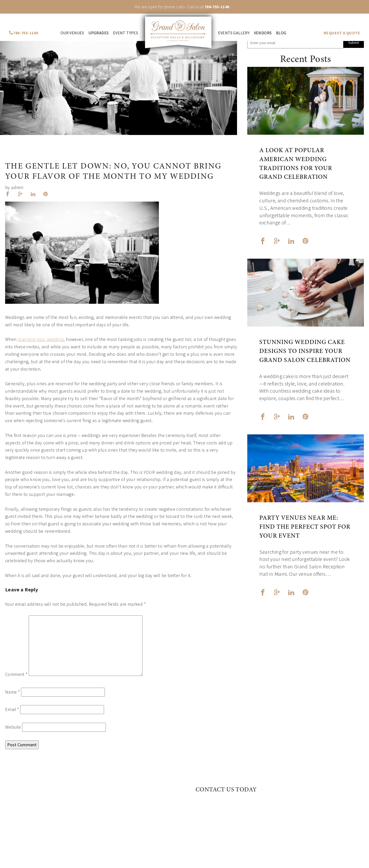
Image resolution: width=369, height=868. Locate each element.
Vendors (263, 33)
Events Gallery (234, 33)
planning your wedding (41, 339)
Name (12, 692)
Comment (16, 674)
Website (13, 727)
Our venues (72, 33)
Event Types (126, 33)
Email (12, 709)
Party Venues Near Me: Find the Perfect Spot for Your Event (305, 527)
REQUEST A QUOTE (342, 33)
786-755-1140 (217, 7)
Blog (281, 33)
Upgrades (99, 33)
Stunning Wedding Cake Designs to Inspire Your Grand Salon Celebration (305, 352)
